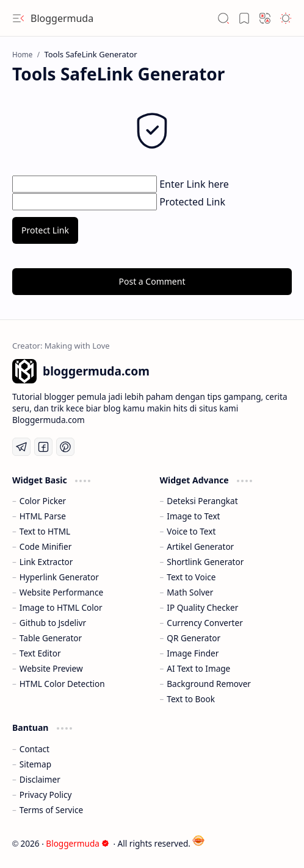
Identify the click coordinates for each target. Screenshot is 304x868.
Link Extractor (46, 562)
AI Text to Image (198, 668)
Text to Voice (191, 577)
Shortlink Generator (205, 562)
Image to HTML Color (61, 607)
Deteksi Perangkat (202, 501)
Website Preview (51, 668)
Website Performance (61, 592)
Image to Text (193, 516)
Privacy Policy (46, 795)
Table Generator (51, 638)
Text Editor (40, 653)
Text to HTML (45, 531)
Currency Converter (204, 623)
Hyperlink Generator (59, 577)
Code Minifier (46, 546)
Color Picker (43, 501)
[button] (18, 18)
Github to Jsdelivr (53, 623)
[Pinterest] (65, 447)
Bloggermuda (62, 18)
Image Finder (193, 653)
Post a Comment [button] (152, 281)
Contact (34, 749)
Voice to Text (191, 531)
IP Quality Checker (202, 607)
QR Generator (194, 638)
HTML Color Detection (62, 684)
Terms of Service (51, 810)
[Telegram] (21, 447)
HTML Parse (43, 516)
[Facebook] (43, 447)
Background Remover (209, 684)
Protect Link (45, 230)
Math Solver (190, 592)
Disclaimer (40, 779)
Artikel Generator (200, 546)
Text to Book (191, 699)
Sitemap (35, 764)
